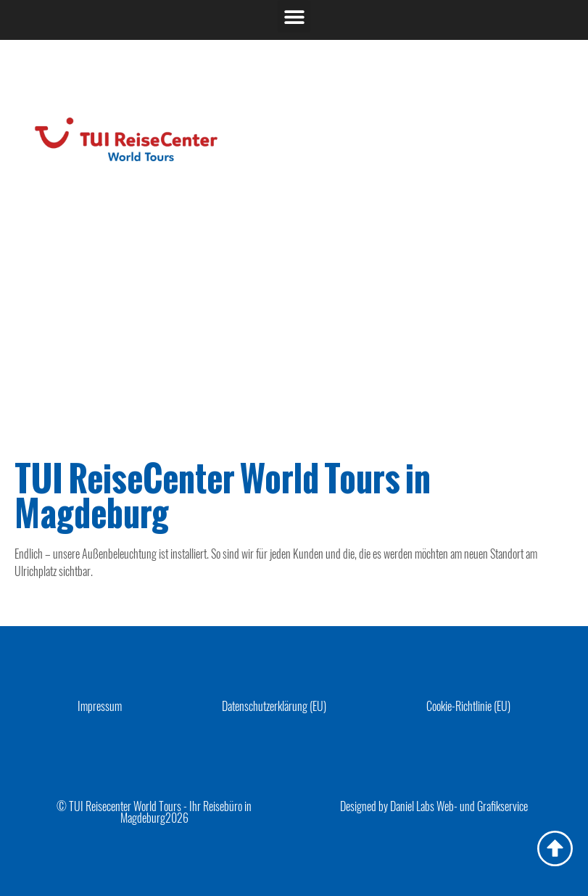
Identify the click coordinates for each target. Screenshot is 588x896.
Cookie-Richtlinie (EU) (468, 706)
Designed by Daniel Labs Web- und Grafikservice (434, 806)
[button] (294, 16)
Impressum (100, 706)
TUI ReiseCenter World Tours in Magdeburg (223, 496)
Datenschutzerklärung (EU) (274, 706)
